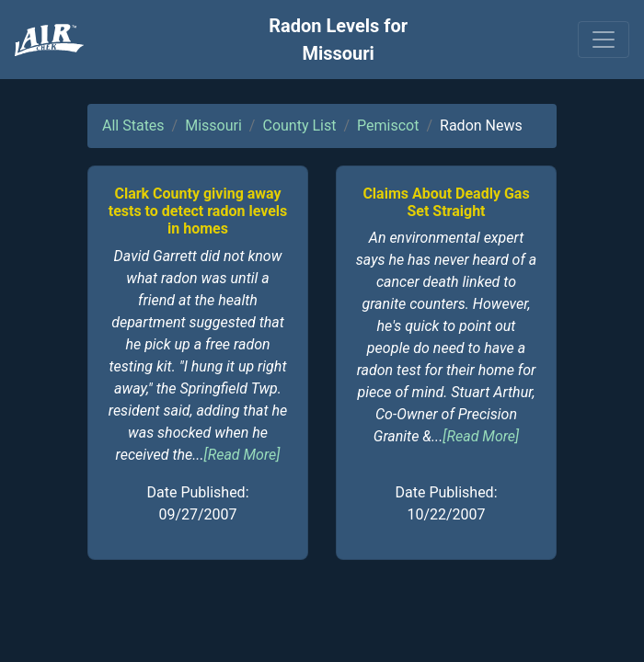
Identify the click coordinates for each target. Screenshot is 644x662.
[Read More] (242, 455)
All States (133, 126)
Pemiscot (388, 126)
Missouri (213, 126)
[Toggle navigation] (604, 40)
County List (299, 126)
